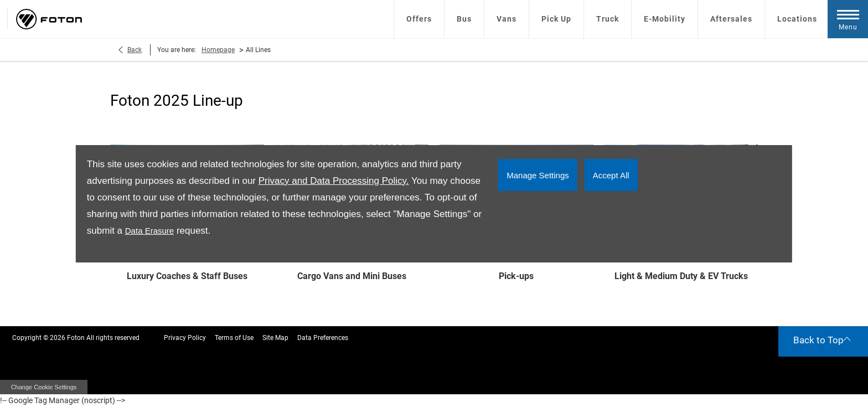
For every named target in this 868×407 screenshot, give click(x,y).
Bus (464, 19)
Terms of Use (234, 338)
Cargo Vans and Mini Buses (352, 276)
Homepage (218, 50)
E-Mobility (665, 19)
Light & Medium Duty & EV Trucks (681, 276)
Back (135, 50)
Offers (419, 19)
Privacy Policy (185, 338)
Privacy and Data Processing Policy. (334, 181)
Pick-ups (516, 276)
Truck (608, 19)
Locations (797, 19)
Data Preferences (323, 338)
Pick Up (556, 19)
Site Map (275, 338)
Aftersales (731, 19)
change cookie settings (44, 387)
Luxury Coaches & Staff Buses (187, 276)
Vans (507, 19)
